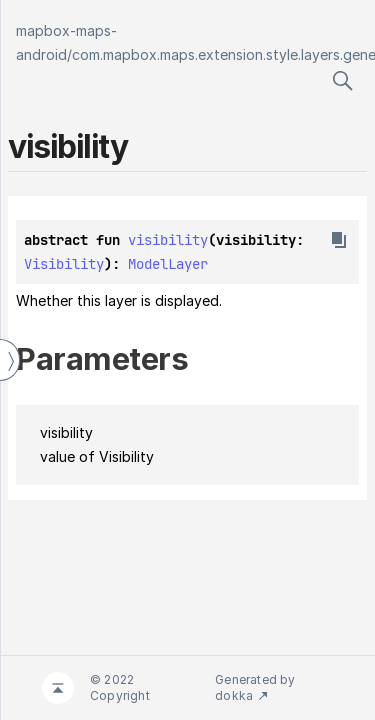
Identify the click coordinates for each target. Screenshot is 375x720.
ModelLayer (168, 264)
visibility (168, 240)
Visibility (64, 264)
